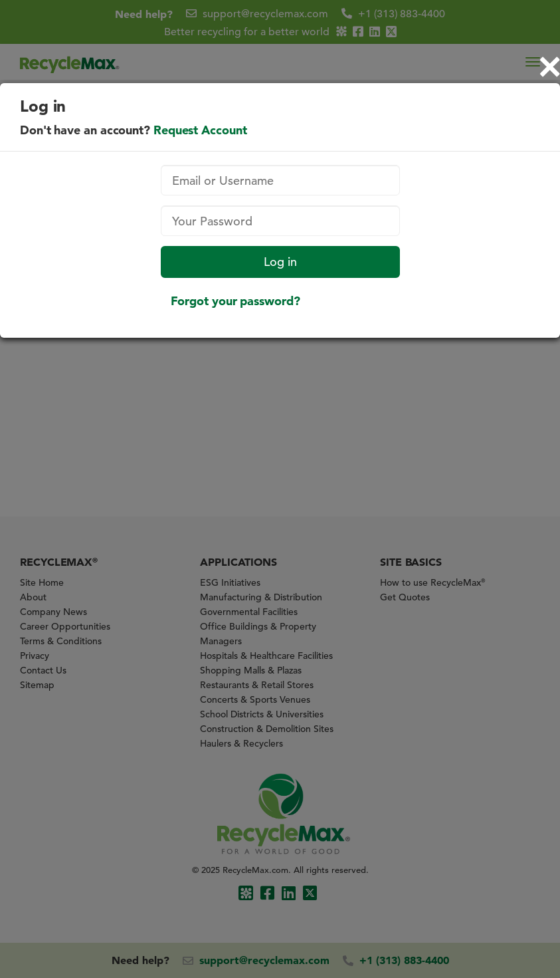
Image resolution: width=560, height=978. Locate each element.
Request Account (200, 130)
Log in (280, 262)
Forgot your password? (235, 301)
